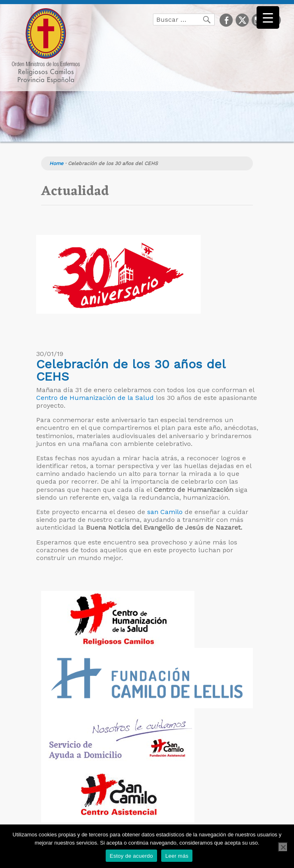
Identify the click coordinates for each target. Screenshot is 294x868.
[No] (283, 847)
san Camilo (165, 512)
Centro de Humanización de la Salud (95, 398)
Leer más (177, 856)
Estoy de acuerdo (131, 856)
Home (56, 163)
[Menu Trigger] (268, 17)
